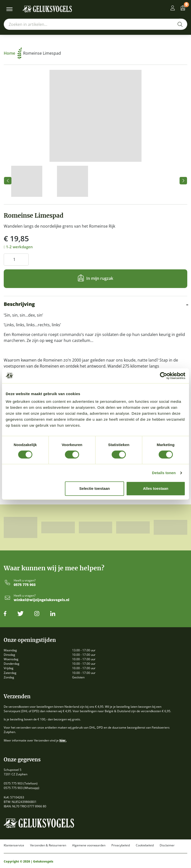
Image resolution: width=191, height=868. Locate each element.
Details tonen (164, 473)
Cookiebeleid (145, 845)
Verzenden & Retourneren (48, 845)
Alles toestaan (156, 488)
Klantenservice (14, 845)
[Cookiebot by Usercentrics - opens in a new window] (164, 376)
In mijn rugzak (100, 278)
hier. (63, 740)
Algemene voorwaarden (89, 845)
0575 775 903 (25, 585)
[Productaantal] (16, 260)
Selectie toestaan (95, 488)
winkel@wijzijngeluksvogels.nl (42, 600)
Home (13, 53)
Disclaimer (167, 845)
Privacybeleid (121, 845)
